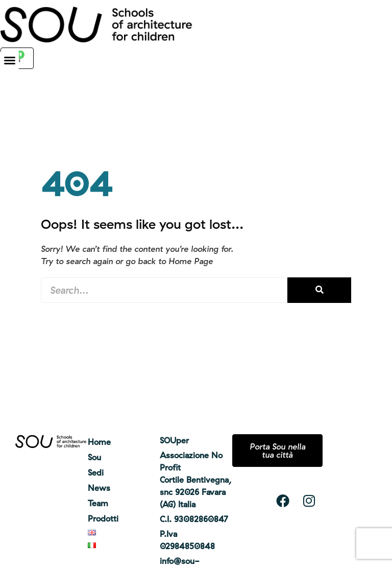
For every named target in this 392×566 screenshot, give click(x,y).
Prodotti (103, 518)
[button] (10, 60)
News (99, 488)
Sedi (96, 473)
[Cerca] (319, 290)
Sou (94, 457)
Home (99, 442)
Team (98, 503)
